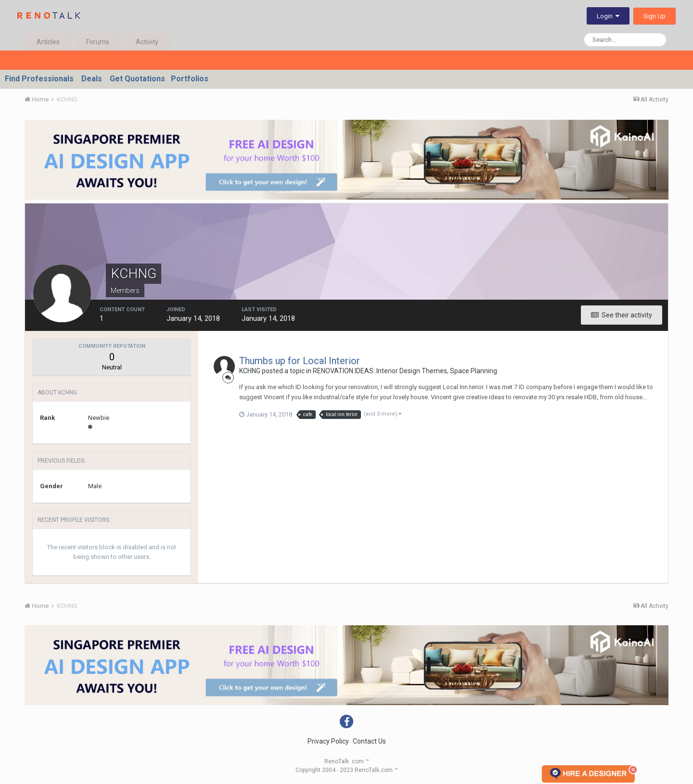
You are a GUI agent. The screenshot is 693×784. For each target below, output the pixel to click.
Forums (98, 42)
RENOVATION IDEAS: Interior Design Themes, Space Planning (405, 371)
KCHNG (250, 371)
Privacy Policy (328, 741)
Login (608, 16)
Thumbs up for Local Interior (300, 361)
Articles (48, 42)
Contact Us (369, 741)
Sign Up (654, 16)
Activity (147, 42)
